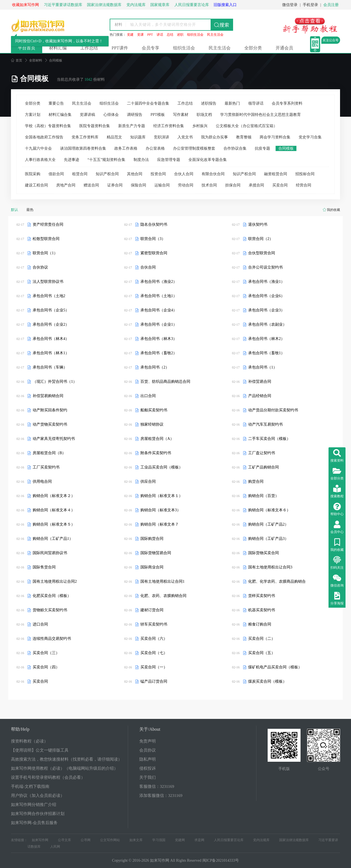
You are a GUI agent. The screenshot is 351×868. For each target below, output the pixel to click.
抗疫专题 (262, 148)
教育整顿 (244, 137)
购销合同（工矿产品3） (268, 539)
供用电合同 (42, 482)
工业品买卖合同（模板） (162, 467)
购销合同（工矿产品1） (53, 539)
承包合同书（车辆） (50, 367)
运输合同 (162, 185)
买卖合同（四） (46, 667)
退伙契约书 (258, 224)
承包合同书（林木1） (51, 353)
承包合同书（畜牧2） (159, 353)
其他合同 (135, 174)
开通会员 (284, 48)
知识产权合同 (107, 174)
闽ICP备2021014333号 (221, 860)
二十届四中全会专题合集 (148, 103)
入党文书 (185, 137)
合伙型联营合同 (262, 253)
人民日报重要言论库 (229, 840)
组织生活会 (195, 35)
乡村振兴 (200, 126)
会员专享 (151, 48)
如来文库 (136, 840)
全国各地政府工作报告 (44, 137)
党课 (140, 35)
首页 (17, 60)
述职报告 (209, 103)
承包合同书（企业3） (266, 310)
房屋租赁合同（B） (49, 453)
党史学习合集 (310, 137)
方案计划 (33, 115)
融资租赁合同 (276, 174)
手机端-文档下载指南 (30, 786)
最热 (30, 210)
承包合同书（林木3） (159, 339)
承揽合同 (256, 185)
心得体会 (111, 115)
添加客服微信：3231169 (161, 796)
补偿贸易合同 (260, 382)
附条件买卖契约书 (156, 453)
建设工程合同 (36, 185)
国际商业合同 (152, 567)
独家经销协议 (152, 424)
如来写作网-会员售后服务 (34, 823)
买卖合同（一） (154, 667)
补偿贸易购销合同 (48, 396)
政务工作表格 (126, 148)
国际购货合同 (152, 539)
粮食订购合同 (260, 624)
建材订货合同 (152, 610)
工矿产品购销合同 (264, 467)
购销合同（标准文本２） (54, 496)
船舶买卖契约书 (154, 410)
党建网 (180, 840)
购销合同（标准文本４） (54, 510)
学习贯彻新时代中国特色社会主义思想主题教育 (261, 115)
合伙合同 (148, 267)
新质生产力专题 (132, 126)
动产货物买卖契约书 (50, 424)
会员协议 (148, 750)
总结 (170, 35)
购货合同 (256, 482)
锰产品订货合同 (154, 681)
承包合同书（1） (263, 367)
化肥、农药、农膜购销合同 (163, 596)
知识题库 (138, 137)
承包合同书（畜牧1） (266, 353)
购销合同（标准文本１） (162, 496)
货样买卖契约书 (262, 596)
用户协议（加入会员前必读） (38, 796)
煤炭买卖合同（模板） (267, 681)
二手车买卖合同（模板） (269, 439)
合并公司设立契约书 (265, 267)
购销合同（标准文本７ (160, 524)
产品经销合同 (260, 396)
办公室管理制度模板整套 (194, 148)
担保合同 (233, 185)
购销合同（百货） (264, 496)
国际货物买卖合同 (264, 553)
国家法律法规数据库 (294, 840)
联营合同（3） (153, 239)
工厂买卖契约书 (46, 467)
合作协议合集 (235, 148)
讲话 (160, 35)
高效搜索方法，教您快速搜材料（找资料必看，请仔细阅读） (66, 759)
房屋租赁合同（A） (157, 439)
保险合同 (138, 185)
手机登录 (310, 5)
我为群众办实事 (214, 137)
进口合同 (40, 624)
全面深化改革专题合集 (208, 160)
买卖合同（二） (262, 639)
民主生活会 (215, 35)
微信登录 (290, 5)
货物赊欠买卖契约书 (50, 610)
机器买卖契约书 (262, 610)
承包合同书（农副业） (267, 324)
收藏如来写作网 (26, 5)
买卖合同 (280, 185)
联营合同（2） (261, 239)
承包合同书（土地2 (49, 296)
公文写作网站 (110, 840)
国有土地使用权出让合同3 (270, 567)
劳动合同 (186, 185)
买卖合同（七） (154, 653)
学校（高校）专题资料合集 (48, 126)
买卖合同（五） (262, 653)
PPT (150, 35)
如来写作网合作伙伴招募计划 (38, 814)
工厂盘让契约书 (262, 453)
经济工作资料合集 (169, 126)
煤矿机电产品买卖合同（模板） (275, 667)
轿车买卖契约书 (154, 624)
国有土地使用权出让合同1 (162, 581)
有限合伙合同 (213, 174)
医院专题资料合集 (95, 126)
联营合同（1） (45, 253)
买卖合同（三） (46, 653)
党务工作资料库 (85, 137)
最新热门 (232, 103)
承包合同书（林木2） (266, 339)
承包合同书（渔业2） (159, 282)
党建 (130, 35)
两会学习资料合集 (275, 137)
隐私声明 (148, 759)
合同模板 (286, 148)
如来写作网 (40, 840)
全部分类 (253, 48)
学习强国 (159, 840)
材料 (118, 25)
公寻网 (86, 840)
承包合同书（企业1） (159, 324)
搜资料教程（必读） (29, 741)
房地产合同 (66, 185)
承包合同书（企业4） (159, 310)
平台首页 (27, 48)
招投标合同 (305, 174)
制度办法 (141, 160)
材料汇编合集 (60, 115)
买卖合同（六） (154, 639)
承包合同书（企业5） (51, 310)
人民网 (55, 847)
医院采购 (33, 174)
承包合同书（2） (155, 367)
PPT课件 (120, 48)
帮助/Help (20, 729)
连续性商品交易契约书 (52, 639)
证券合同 (115, 185)
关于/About (150, 729)
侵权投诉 (148, 768)
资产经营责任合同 (48, 224)
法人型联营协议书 (48, 282)
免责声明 (148, 741)
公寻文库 (64, 840)
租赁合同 (80, 174)
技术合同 (209, 185)
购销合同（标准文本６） (269, 510)
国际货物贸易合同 (156, 553)
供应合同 (148, 482)
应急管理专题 (169, 160)
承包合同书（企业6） (266, 296)
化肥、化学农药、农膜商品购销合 (277, 581)
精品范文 (114, 137)
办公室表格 (155, 148)
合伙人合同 (184, 174)
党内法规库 (261, 840)
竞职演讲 (162, 137)
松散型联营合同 (46, 239)
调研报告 (135, 115)
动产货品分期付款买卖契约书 (273, 410)
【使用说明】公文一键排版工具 (40, 750)
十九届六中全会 (38, 148)
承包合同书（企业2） (51, 324)
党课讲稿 (87, 115)
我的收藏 (333, 210)
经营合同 (304, 185)
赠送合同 (91, 185)
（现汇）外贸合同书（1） (55, 382)
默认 (15, 210)
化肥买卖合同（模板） (52, 596)
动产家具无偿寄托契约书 (54, 439)
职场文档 (204, 115)
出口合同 (148, 396)
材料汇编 (58, 48)
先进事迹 (72, 160)
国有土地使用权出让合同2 (55, 581)
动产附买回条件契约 (50, 410)
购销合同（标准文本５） (54, 524)
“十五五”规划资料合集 (106, 160)
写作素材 (181, 115)
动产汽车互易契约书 (265, 424)
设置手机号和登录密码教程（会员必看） (48, 777)
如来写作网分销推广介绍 (34, 805)
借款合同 (56, 174)
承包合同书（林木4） (51, 339)
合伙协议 (40, 267)
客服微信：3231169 (157, 786)
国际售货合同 (44, 567)
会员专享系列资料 (287, 103)
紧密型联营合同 (154, 253)
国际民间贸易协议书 (50, 553)
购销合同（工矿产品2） (268, 524)
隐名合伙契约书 (154, 224)
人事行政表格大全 (40, 160)
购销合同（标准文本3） (161, 510)
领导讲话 (256, 103)
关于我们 (148, 777)
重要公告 (56, 103)
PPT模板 (158, 115)
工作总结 (89, 48)
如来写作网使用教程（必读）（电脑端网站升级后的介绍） (64, 768)
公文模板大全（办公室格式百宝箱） (247, 126)
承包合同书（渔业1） (266, 282)
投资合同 (158, 174)
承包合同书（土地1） (159, 296)
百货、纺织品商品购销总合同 (165, 382)
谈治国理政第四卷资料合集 (83, 148)
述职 (180, 35)
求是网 (199, 840)
